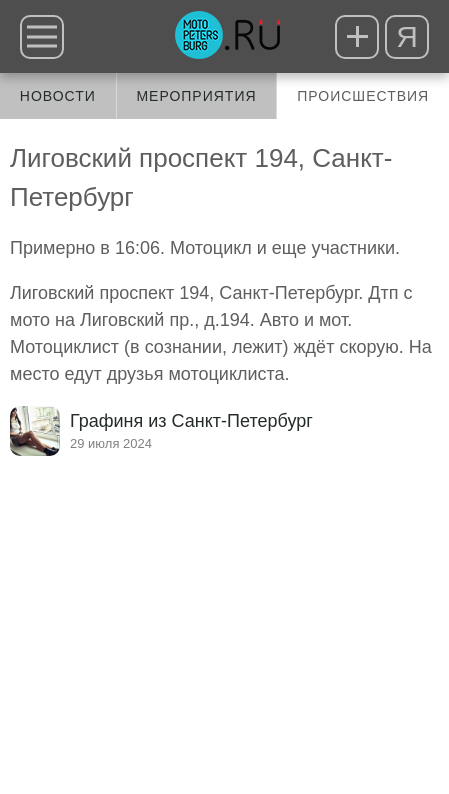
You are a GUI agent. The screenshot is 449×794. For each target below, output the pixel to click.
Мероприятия (196, 96)
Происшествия (363, 96)
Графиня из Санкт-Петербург (191, 421)
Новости (58, 96)
